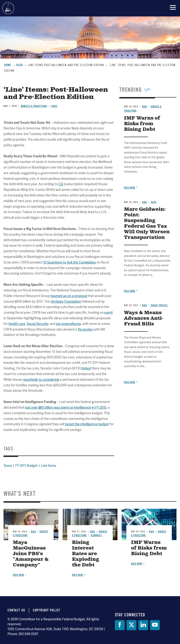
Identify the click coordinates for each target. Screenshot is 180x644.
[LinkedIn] (143, 625)
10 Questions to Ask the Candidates (69, 262)
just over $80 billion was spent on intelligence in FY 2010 (66, 408)
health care (17, 324)
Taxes (8, 466)
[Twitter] (131, 625)
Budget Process (159, 305)
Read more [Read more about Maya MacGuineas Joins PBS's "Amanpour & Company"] (19, 575)
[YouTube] (155, 625)
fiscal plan (85, 330)
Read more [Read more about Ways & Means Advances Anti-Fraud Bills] (130, 382)
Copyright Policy (47, 610)
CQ (61, 184)
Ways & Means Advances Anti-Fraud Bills (144, 318)
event (109, 313)
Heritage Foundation (66, 302)
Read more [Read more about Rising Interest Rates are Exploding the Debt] (78, 575)
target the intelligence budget (87, 424)
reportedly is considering (41, 380)
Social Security (37, 324)
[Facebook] (120, 625)
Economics (96, 535)
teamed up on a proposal (69, 296)
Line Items (49, 466)
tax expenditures (68, 324)
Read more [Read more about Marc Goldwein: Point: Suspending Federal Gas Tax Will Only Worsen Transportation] (130, 291)
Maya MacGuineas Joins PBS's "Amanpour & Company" (31, 554)
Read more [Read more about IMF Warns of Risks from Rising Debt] (130, 188)
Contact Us (16, 610)
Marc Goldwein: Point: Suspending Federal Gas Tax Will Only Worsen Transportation (147, 224)
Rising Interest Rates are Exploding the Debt (86, 554)
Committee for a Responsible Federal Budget (8, 8)
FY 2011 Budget (26, 466)
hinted (86, 368)
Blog (144, 202)
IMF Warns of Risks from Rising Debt (149, 548)
